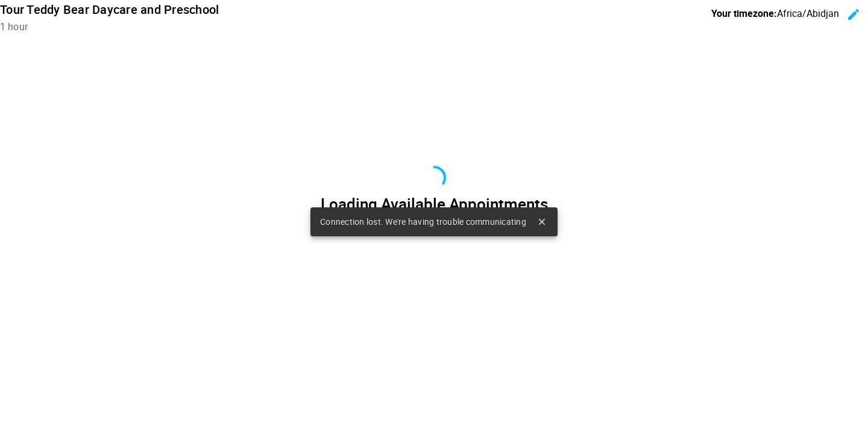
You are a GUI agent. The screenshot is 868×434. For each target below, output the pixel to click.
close (542, 222)
